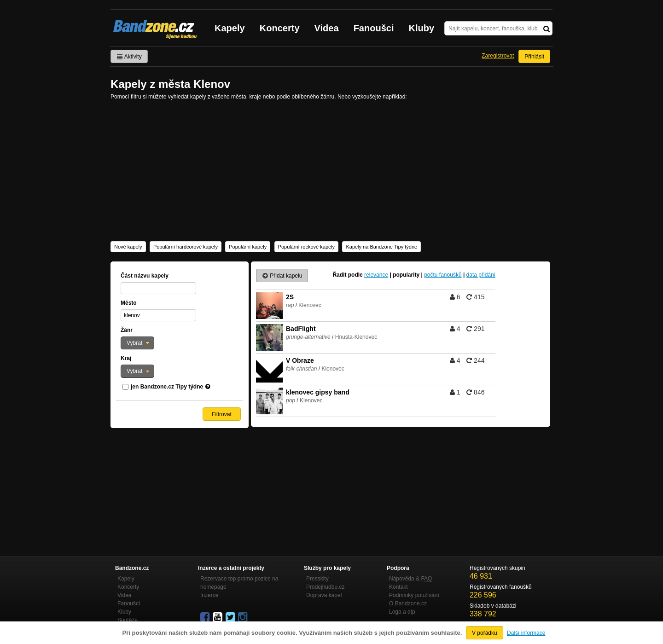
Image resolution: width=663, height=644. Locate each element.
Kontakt (398, 587)
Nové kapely (128, 247)
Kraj (126, 358)
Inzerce (209, 595)
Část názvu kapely (145, 276)
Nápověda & (410, 579)
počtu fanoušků (443, 275)
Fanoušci (374, 28)
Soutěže (128, 620)
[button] (137, 343)
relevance (376, 275)
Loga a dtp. (403, 612)
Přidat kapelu (282, 276)
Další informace (526, 633)
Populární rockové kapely (307, 247)
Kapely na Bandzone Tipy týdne (381, 247)
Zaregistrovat (498, 56)
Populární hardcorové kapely (186, 247)
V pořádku (485, 633)
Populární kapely (248, 247)
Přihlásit (534, 57)
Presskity (317, 579)
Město (129, 303)
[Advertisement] (331, 170)
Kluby (422, 28)
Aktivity (129, 57)
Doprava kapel (324, 595)
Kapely (230, 28)
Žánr (127, 330)
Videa (327, 28)
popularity (406, 275)
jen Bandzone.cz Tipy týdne (167, 387)
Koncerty (280, 28)
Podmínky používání (414, 595)
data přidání (481, 275)
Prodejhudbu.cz (325, 587)
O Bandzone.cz (408, 603)
